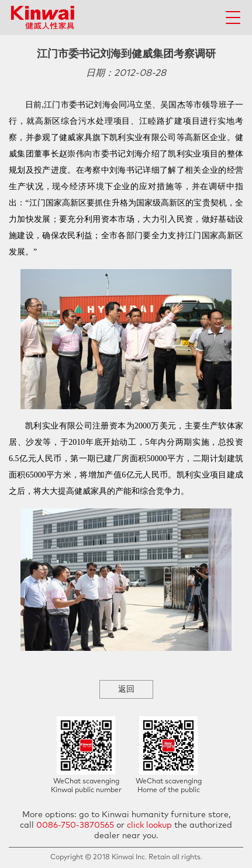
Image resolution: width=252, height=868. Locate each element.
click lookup (149, 825)
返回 (126, 689)
